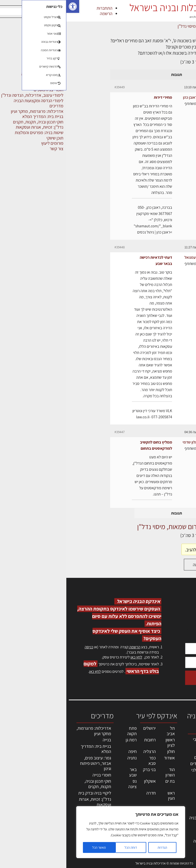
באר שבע (67, 772)
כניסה (23, 647)
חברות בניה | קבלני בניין (141, 773)
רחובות (84, 740)
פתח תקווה (66, 731)
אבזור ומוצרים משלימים (145, 827)
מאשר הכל (33, 847)
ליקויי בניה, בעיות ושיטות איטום (180, 765)
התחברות (38, 8)
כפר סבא (86, 761)
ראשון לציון (104, 742)
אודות (186, 813)
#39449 (53, 87)
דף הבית (177, 26)
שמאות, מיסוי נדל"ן (180, 752)
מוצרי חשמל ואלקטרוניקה (146, 809)
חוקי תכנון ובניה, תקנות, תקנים (31, 784)
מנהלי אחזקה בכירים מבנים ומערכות (179, 781)
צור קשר (184, 808)
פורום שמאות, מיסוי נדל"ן (132, 26)
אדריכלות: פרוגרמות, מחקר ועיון (27, 731)
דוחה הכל (64, 847)
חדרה (85, 793)
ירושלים (83, 728)
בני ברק (83, 769)
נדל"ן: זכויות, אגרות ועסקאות (29, 802)
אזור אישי (183, 792)
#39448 (53, 247)
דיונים (161, 26)
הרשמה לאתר (179, 798)
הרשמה (40, 13)
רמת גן (65, 740)
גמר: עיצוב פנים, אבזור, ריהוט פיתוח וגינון (29, 763)
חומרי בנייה (36, 775)
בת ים (104, 781)
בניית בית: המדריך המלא (30, 749)
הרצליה (83, 751)
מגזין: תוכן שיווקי (182, 827)
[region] (64, 832)
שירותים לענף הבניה (140, 818)
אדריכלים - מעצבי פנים (142, 742)
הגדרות (96, 847)
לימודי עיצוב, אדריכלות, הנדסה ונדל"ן (142, 841)
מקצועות (149, 751)
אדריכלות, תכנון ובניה (182, 741)
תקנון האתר (181, 835)
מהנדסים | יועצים (142, 757)
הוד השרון (104, 772)
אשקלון (84, 781)
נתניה (66, 758)
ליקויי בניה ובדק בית (28, 793)
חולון (105, 751)
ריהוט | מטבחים (144, 800)
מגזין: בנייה (181, 819)
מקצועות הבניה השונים (144, 784)
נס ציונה (66, 784)
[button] (6, 6)
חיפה (66, 751)
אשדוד (103, 758)
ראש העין (105, 796)
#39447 (53, 432)
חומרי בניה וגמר (143, 793)
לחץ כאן (70, 657)
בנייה (41, 740)
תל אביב (104, 731)
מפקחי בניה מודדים (140, 763)
